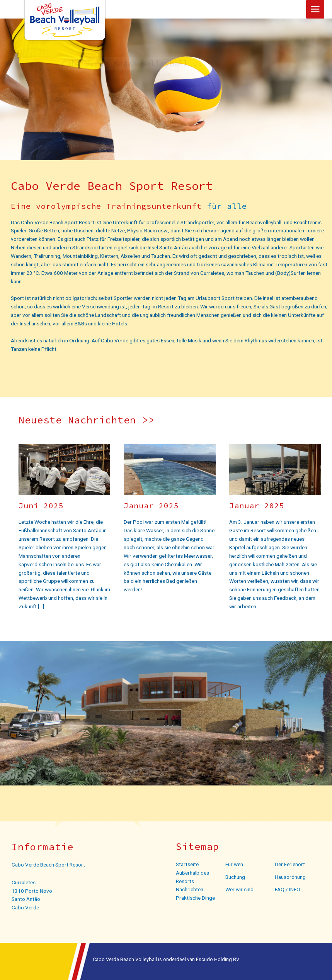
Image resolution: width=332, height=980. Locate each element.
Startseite (187, 864)
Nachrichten (190, 889)
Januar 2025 (151, 505)
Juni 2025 (41, 505)
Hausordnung (290, 877)
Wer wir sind (239, 889)
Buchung (235, 877)
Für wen (234, 864)
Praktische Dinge (195, 898)
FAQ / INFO (288, 889)
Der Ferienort (290, 864)
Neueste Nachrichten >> (87, 420)
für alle (227, 206)
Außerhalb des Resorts (192, 877)
